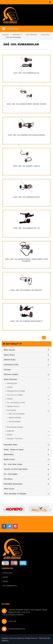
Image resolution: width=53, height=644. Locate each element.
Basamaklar (9, 454)
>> (49, 338)
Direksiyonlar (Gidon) (15, 427)
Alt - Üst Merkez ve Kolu (16, 403)
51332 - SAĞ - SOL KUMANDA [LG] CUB (26, 197)
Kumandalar (45, 35)
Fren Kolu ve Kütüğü (15, 395)
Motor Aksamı (9, 350)
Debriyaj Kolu (12, 383)
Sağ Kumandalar (15, 418)
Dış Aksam (8, 479)
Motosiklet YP (17, 35)
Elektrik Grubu (10, 360)
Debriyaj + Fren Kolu (15, 439)
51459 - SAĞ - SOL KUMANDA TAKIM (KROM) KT (26, 321)
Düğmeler (11, 431)
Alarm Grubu (9, 489)
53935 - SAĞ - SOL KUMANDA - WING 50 (26, 166)
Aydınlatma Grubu (11, 365)
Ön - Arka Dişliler (11, 474)
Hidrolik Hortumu (13, 406)
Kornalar (7, 370)
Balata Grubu (9, 459)
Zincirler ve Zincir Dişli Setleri (16, 469)
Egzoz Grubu (9, 355)
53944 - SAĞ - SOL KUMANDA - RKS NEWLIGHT (26, 290)
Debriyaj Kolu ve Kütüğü (16, 391)
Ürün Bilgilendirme (10, 586)
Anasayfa (5, 35)
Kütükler (10, 399)
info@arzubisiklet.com (17, 629)
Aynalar (10, 387)
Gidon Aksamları (32, 35)
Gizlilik (5, 577)
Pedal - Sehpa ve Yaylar (14, 450)
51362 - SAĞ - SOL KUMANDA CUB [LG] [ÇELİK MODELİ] (26, 135)
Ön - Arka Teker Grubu (13, 464)
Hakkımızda (7, 573)
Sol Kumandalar (14, 422)
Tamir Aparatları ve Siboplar (15, 494)
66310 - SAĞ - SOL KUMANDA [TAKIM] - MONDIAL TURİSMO (26, 104)
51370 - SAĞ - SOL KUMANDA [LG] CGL (26, 73)
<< (39, 338)
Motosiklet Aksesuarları (13, 484)
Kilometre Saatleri (11, 374)
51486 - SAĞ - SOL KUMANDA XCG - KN (26, 228)
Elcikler (10, 435)
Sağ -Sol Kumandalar (17, 414)
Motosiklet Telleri (11, 445)
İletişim (6, 581)
